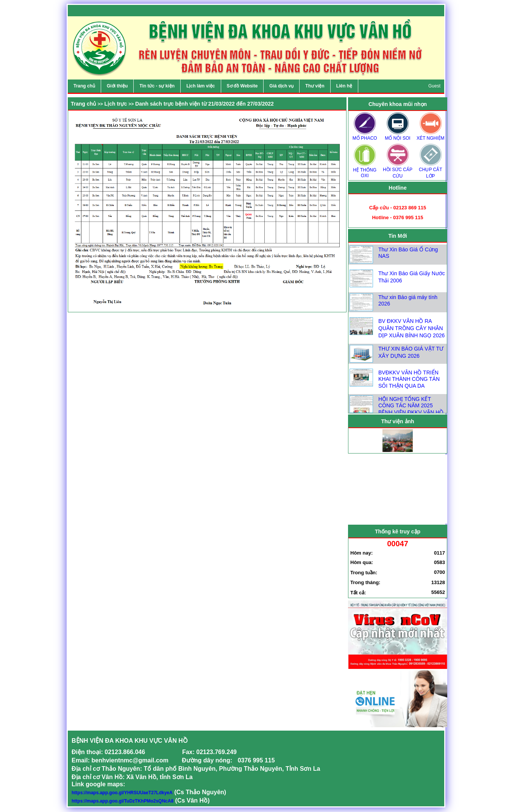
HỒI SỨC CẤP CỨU (398, 170)
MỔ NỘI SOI (398, 136)
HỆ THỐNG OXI (365, 170)
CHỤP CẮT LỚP (431, 170)
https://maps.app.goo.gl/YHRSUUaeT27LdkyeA (122, 793)
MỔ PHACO (365, 136)
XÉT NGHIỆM (431, 136)
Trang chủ (84, 104)
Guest (434, 86)
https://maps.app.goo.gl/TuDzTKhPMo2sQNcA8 (123, 801)
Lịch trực (116, 104)
